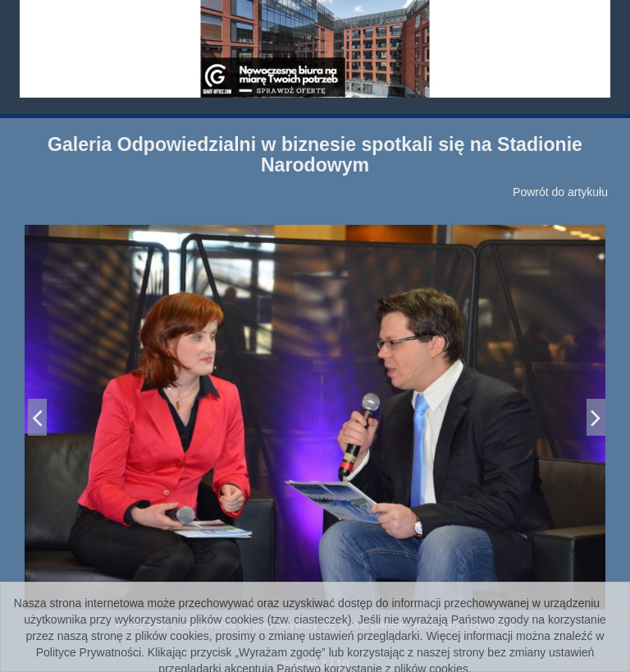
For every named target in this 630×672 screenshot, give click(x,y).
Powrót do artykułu (560, 192)
